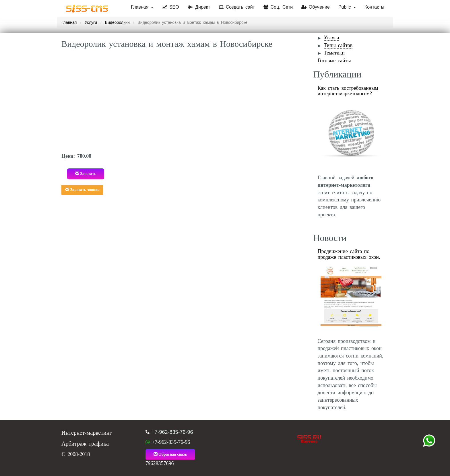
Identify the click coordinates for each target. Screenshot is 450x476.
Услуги (91, 22)
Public (347, 7)
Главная (142, 7)
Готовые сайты (334, 61)
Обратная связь (170, 454)
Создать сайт (237, 7)
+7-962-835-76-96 (172, 432)
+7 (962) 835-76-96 (429, 441)
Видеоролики (117, 22)
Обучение (316, 7)
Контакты (374, 7)
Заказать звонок (82, 190)
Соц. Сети (278, 7)
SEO (170, 7)
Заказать (86, 174)
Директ (199, 7)
